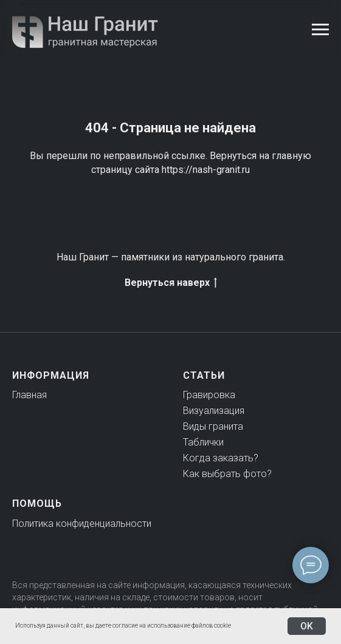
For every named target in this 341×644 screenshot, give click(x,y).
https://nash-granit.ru (206, 170)
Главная (29, 395)
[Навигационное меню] (320, 30)
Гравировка (209, 395)
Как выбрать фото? (227, 474)
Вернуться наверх (171, 283)
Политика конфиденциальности (82, 524)
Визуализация (214, 411)
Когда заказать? (221, 458)
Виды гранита (213, 426)
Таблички (203, 442)
